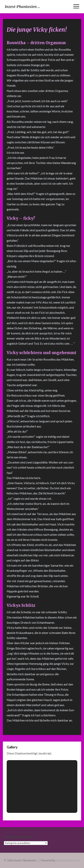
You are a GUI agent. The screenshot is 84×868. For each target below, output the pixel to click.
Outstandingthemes (68, 860)
